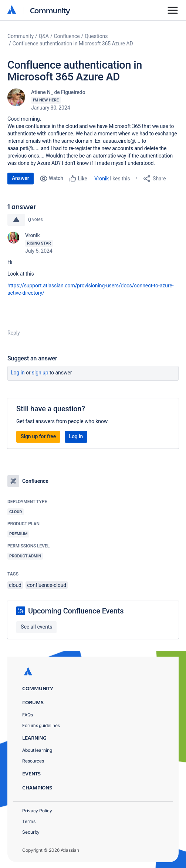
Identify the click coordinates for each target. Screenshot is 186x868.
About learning (37, 750)
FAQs (28, 715)
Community (50, 10)
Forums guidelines (41, 725)
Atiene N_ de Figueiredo (58, 92)
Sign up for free (38, 436)
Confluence (67, 36)
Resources (33, 761)
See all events (36, 627)
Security (31, 832)
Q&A (44, 36)
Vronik (102, 179)
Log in (18, 373)
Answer (21, 178)
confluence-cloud (47, 585)
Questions (96, 36)
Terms (29, 821)
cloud (15, 585)
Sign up (40, 373)
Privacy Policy (37, 811)
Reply (14, 333)
